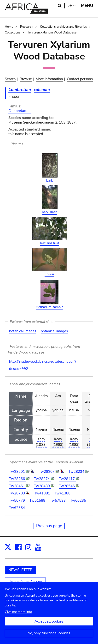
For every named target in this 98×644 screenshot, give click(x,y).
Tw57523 (58, 500)
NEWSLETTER (20, 570)
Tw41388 (63, 493)
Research (27, 27)
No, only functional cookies (49, 637)
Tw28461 (17, 486)
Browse (26, 79)
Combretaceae (20, 111)
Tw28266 (17, 479)
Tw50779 (17, 500)
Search (10, 79)
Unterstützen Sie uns (25, 582)
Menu (87, 6)
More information (49, 79)
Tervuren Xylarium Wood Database (52, 33)
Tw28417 (67, 479)
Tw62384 (17, 508)
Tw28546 (67, 486)
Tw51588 (38, 500)
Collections (13, 33)
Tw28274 (42, 479)
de (72, 6)
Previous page (49, 526)
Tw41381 (43, 493)
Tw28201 (17, 472)
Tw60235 (78, 500)
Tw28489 (42, 486)
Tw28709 (17, 493)
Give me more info (18, 616)
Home (9, 27)
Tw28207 (47, 472)
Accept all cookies (49, 626)
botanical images (23, 331)
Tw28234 (77, 472)
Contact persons (80, 79)
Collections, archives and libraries (63, 27)
